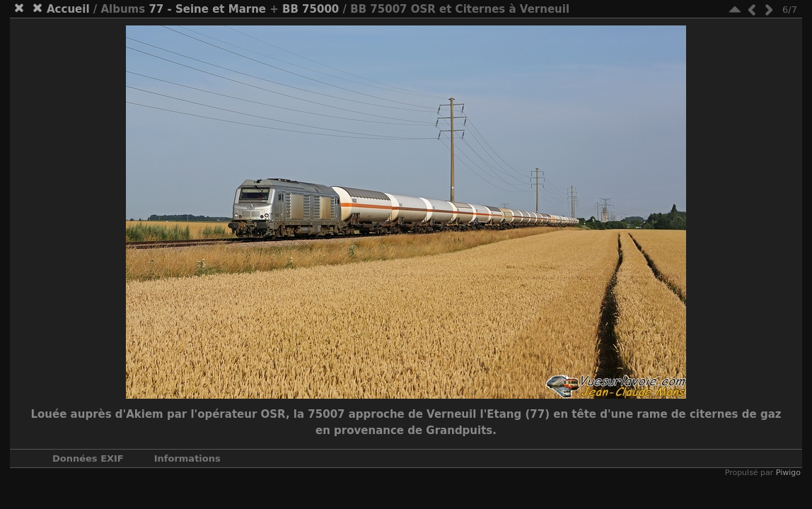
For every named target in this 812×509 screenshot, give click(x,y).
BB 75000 (311, 9)
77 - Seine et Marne (207, 9)
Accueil (68, 9)
